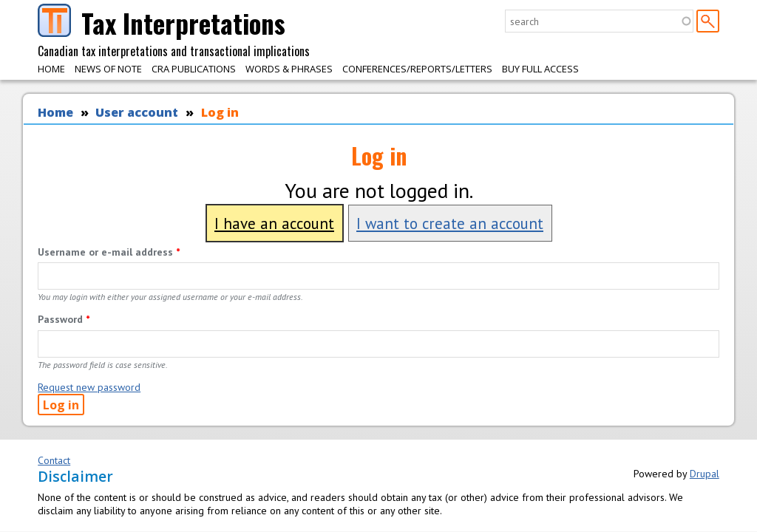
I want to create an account (450, 224)
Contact (54, 460)
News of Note (108, 69)
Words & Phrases (289, 69)
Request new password (89, 387)
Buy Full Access (540, 69)
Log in (220, 112)
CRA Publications (194, 69)
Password (64, 319)
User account (137, 112)
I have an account (274, 224)
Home (51, 69)
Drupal (705, 474)
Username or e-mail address (109, 252)
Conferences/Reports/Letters (417, 69)
